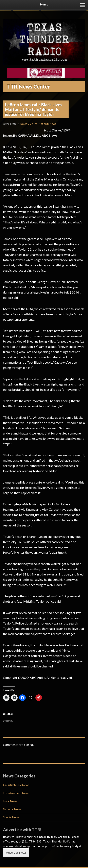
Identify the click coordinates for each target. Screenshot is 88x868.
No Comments (29, 124)
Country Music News (16, 785)
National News (12, 809)
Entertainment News (16, 793)
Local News (10, 801)
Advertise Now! (16, 853)
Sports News (48, 124)
